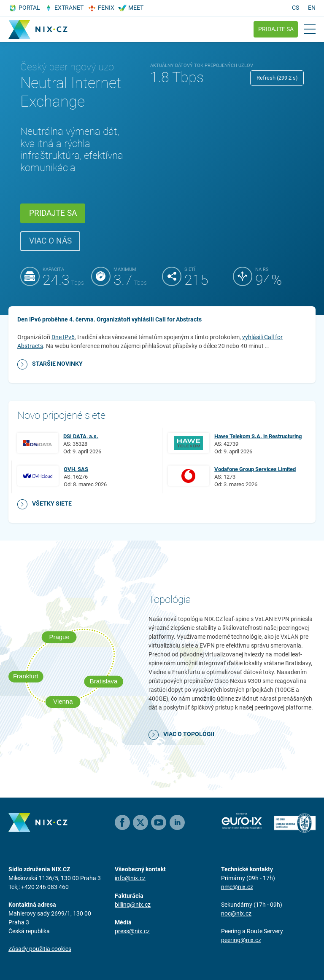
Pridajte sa (276, 29)
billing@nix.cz (133, 905)
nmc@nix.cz (237, 887)
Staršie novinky (57, 364)
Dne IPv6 (63, 337)
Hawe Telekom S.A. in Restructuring (258, 436)
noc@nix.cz (236, 913)
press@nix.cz (132, 931)
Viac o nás (50, 241)
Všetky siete (52, 503)
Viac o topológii (189, 734)
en (312, 8)
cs (296, 8)
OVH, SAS (76, 469)
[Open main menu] (310, 29)
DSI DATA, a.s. (81, 436)
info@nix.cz (130, 878)
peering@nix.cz (241, 940)
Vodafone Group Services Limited (255, 469)
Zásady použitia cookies (40, 949)
